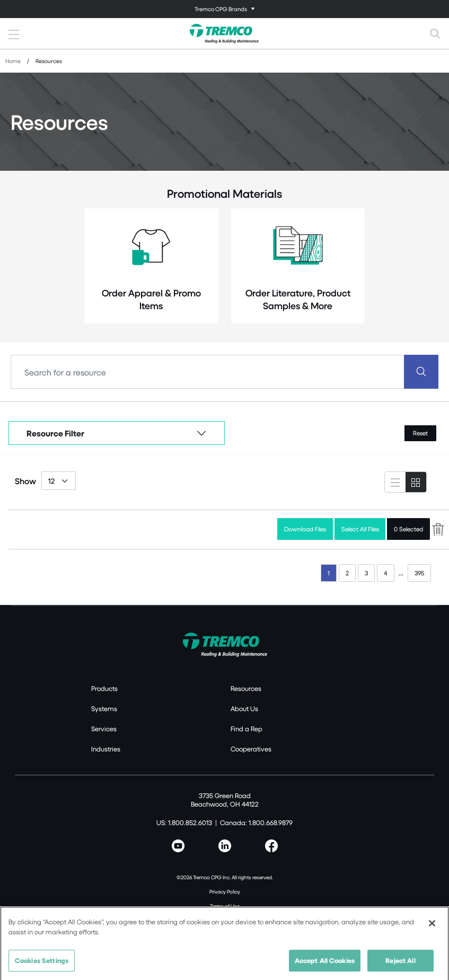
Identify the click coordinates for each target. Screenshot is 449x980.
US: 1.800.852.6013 (184, 822)
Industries (106, 749)
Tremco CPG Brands (221, 9)
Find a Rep (246, 729)
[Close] (432, 927)
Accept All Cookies (325, 965)
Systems (104, 708)
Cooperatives (251, 749)
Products (104, 688)
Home (13, 61)
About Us (244, 708)
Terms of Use (225, 906)
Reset (420, 433)
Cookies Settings (42, 965)
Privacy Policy (225, 891)
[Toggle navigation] (224, 9)
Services (104, 729)
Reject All (400, 965)
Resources (246, 688)
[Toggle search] (435, 33)
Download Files (305, 529)
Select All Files (360, 529)
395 (419, 573)
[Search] (208, 372)
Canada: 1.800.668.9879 (256, 822)
